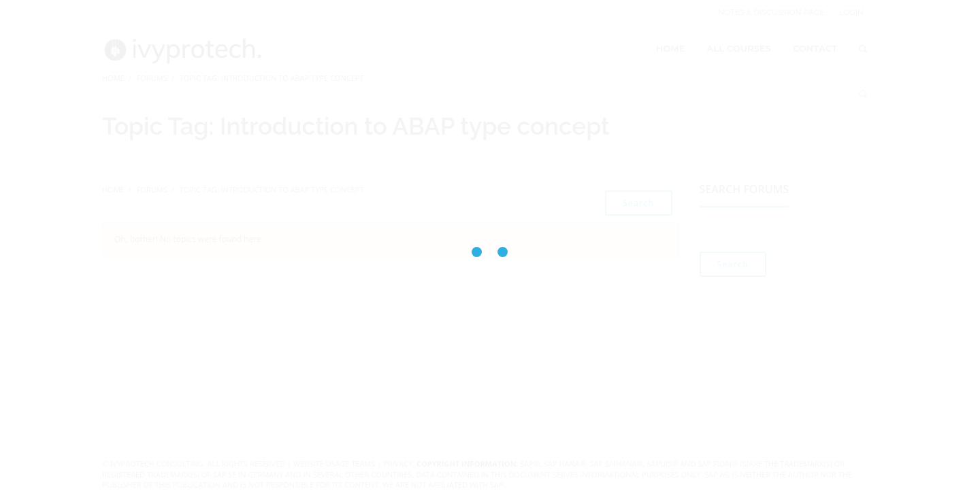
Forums (152, 78)
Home (113, 78)
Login (851, 12)
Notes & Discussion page (771, 12)
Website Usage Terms (334, 464)
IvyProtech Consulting (157, 464)
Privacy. (399, 464)
